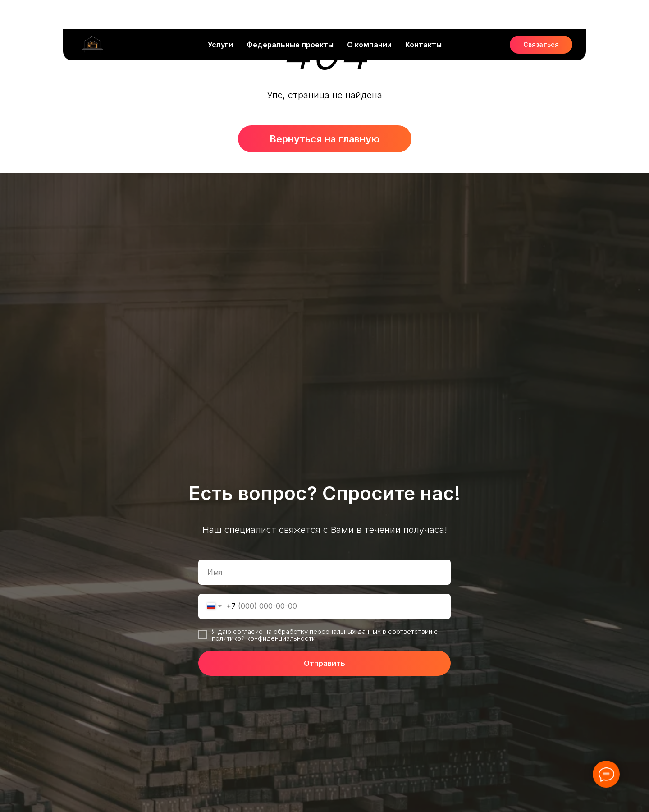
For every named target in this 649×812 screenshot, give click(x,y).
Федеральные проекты (290, 16)
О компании (369, 16)
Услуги (220, 16)
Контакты (423, 16)
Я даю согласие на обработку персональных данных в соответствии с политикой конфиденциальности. (325, 635)
